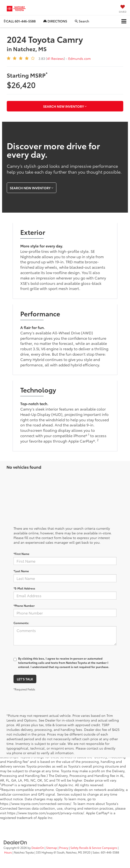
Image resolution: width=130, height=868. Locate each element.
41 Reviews (55, 58)
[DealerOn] (15, 842)
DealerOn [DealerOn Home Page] (38, 848)
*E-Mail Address (24, 588)
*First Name (21, 554)
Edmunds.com (80, 58)
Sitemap (52, 848)
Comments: (21, 623)
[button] (20, 21)
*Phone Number (24, 605)
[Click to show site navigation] (124, 21)
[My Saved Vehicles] (123, 9)
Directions (55, 21)
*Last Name (21, 571)
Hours (8, 852)
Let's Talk (25, 679)
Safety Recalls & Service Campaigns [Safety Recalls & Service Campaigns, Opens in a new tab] (94, 848)
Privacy (64, 848)
